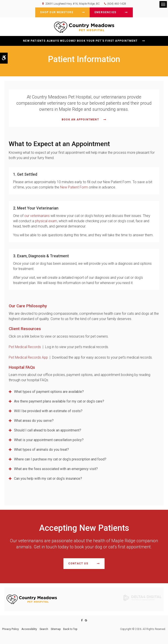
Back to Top (70, 629)
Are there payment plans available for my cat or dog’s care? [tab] (59, 401)
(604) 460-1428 (116, 4)
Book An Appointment (80, 120)
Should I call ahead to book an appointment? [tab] (48, 430)
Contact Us (78, 563)
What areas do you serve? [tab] (34, 421)
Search (44, 629)
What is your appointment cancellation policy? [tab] (49, 440)
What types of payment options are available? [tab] (49, 392)
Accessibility (29, 629)
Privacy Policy (10, 629)
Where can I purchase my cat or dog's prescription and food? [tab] (60, 459)
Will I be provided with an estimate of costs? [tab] (48, 411)
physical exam (46, 221)
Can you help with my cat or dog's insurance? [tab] (48, 479)
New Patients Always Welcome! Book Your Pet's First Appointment (80, 41)
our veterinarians (37, 216)
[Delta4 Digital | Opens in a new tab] (142, 597)
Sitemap (56, 629)
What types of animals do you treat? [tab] (41, 450)
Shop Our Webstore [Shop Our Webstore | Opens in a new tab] (57, 12)
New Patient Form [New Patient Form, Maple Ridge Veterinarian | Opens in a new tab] (74, 187)
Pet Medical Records (25, 347)
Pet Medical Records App (28, 357)
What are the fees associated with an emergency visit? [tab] (56, 469)
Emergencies (105, 12)
